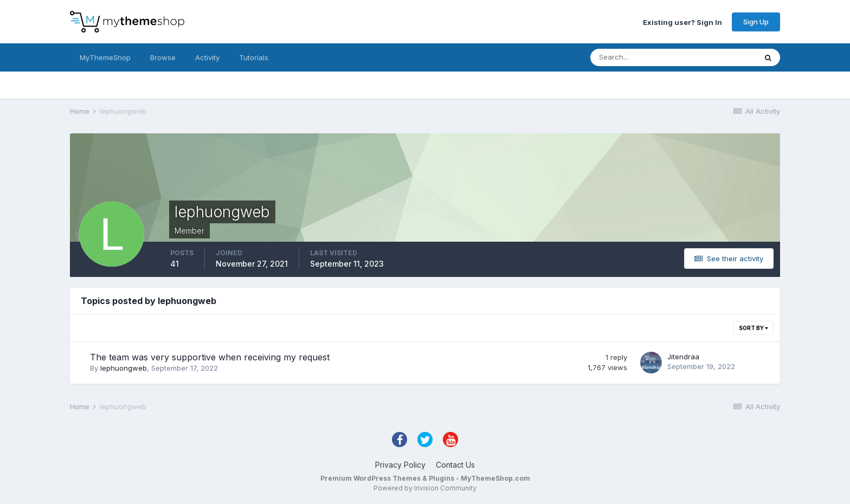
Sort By (754, 328)
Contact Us (455, 465)
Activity (207, 57)
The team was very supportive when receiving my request (210, 357)
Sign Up (756, 22)
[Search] (638, 57)
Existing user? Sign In (682, 22)
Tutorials (254, 57)
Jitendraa (683, 357)
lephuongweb (124, 368)
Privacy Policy (400, 465)
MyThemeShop (105, 57)
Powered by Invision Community (425, 488)
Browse (163, 57)
